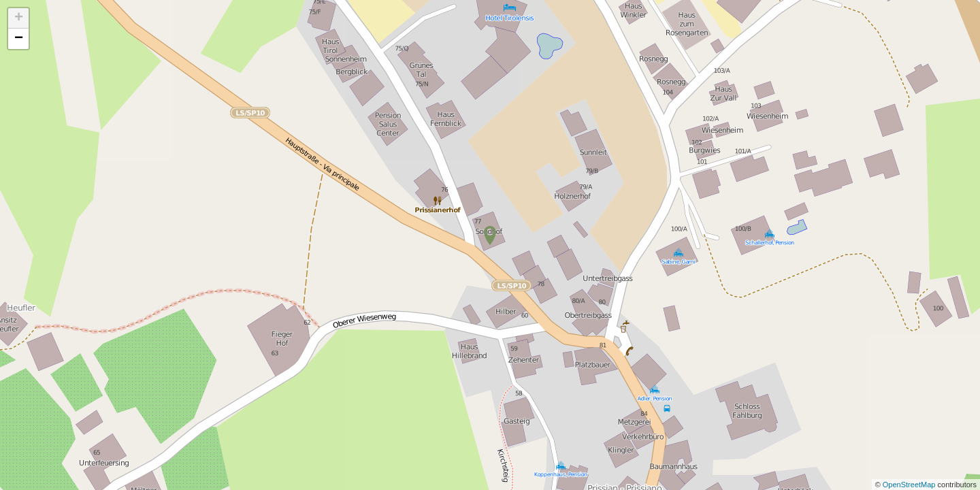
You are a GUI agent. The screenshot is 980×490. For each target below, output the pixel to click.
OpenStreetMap (910, 485)
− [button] (19, 39)
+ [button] (19, 18)
